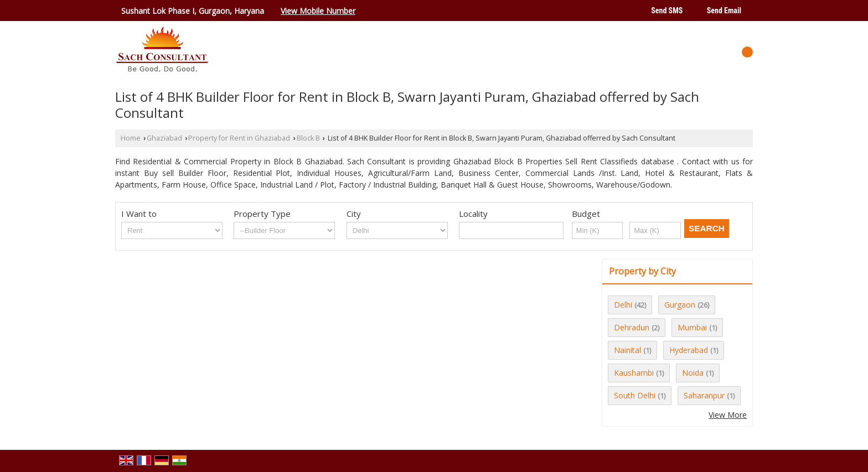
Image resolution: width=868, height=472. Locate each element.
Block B (308, 138)
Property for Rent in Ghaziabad (239, 138)
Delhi (623, 305)
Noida (693, 373)
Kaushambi (634, 373)
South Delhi (635, 395)
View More (728, 415)
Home (131, 138)
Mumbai (692, 327)
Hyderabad (689, 350)
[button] (318, 11)
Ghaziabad (164, 138)
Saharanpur (704, 395)
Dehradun (632, 327)
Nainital (627, 350)
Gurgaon (680, 305)
